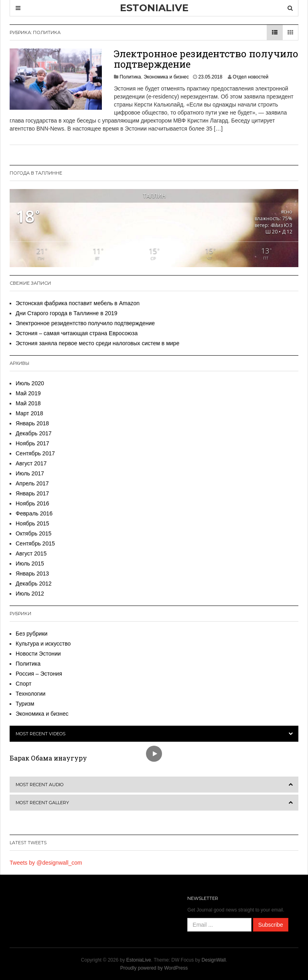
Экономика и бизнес (166, 77)
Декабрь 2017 (34, 433)
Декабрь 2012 (34, 584)
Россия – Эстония (39, 674)
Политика (130, 77)
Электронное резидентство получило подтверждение (206, 59)
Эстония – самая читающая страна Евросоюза (77, 333)
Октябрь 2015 (33, 533)
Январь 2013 (32, 574)
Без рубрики (31, 634)
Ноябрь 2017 (32, 443)
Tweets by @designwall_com (46, 863)
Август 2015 (31, 553)
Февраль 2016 (34, 513)
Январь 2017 (32, 493)
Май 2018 (28, 403)
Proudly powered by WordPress (154, 968)
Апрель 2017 (32, 483)
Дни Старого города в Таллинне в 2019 (67, 313)
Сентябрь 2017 (35, 453)
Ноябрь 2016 (32, 503)
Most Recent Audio (40, 785)
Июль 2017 (30, 473)
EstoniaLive (139, 960)
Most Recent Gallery (42, 803)
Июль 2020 (30, 383)
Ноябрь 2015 (32, 523)
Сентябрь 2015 (35, 543)
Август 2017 (31, 463)
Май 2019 (28, 393)
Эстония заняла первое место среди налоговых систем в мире (97, 343)
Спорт (23, 684)
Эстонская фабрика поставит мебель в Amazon (78, 303)
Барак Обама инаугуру (48, 758)
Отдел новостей (250, 77)
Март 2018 (29, 413)
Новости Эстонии (38, 654)
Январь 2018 (32, 423)
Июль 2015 (30, 563)
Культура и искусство (43, 644)
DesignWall (214, 960)
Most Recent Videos (41, 734)
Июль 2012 (30, 594)
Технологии (30, 694)
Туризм (25, 704)
